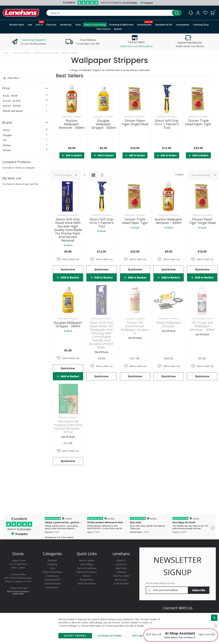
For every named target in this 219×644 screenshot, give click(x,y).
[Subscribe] (199, 590)
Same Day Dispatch (34, 40)
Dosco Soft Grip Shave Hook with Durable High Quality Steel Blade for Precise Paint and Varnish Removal (68, 230)
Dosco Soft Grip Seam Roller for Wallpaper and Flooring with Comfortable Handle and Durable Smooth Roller (101, 335)
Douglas (7, 135)
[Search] (177, 13)
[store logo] (21, 13)
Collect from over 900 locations (136, 46)
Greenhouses (52, 576)
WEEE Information (87, 584)
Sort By (58, 175)
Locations (121, 572)
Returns (87, 576)
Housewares (52, 587)
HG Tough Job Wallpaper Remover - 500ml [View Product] (202, 300)
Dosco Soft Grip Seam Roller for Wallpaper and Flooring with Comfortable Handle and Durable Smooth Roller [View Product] (102, 300)
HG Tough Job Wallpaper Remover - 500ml (202, 326)
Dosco (6, 130)
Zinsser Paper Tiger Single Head (135, 122)
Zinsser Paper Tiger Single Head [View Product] (202, 197)
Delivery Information (87, 572)
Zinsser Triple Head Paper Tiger (198, 122)
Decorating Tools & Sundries (46, 53)
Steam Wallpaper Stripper (169, 324)
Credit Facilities (121, 584)
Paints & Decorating (21, 53)
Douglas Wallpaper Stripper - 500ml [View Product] (68, 300)
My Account (121, 580)
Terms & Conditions (87, 568)
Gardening (52, 564)
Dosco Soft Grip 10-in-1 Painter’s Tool (167, 124)
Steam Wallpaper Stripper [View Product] (169, 300)
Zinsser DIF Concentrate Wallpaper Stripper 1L (135, 328)
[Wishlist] (205, 13)
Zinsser (7, 150)
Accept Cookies (75, 636)
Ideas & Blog (87, 564)
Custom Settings (110, 636)
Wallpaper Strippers (72, 116)
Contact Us (121, 564)
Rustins (7, 145)
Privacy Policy (87, 580)
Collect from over (19, 588)
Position (67, 175)
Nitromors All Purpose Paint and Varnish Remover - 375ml (68, 427)
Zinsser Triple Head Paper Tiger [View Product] (135, 197)
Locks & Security (52, 584)
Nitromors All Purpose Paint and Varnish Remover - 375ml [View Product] (68, 399)
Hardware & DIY (52, 580)
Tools (52, 568)
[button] (68, 259)
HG (5, 140)
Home (6, 53)
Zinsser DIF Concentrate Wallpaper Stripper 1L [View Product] (135, 300)
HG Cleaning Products (202, 318)
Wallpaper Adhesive (169, 318)
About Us (121, 561)
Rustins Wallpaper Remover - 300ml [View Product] (169, 197)
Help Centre (121, 568)
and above (13, 111)
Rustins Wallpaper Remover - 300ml (72, 124)
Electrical (52, 561)
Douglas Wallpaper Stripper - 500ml (103, 124)
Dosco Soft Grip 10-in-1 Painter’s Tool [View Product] (102, 197)
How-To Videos (87, 561)
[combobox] (114, 13)
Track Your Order (121, 576)
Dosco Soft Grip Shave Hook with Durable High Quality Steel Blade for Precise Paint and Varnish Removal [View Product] (68, 197)
